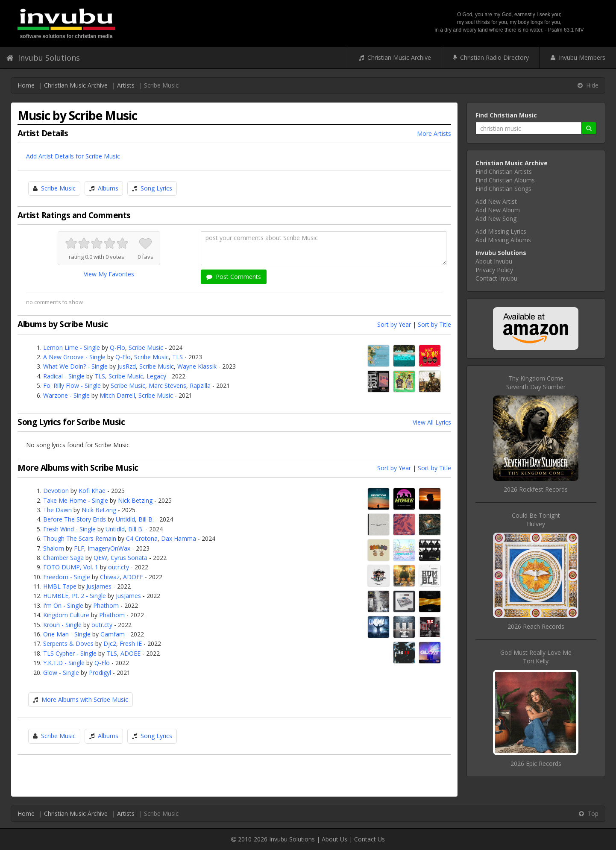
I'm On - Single (63, 605)
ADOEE (133, 577)
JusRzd (127, 366)
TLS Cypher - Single (70, 653)
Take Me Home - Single (76, 500)
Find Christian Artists (504, 171)
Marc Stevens (167, 385)
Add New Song (496, 218)
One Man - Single (67, 634)
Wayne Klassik (197, 366)
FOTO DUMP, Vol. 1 (71, 567)
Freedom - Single (67, 577)
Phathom (106, 605)
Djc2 (110, 643)
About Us (334, 839)
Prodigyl (100, 673)
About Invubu (494, 261)
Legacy (156, 376)
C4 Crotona (142, 538)
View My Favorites (109, 274)
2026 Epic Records (536, 764)
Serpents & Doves (68, 643)
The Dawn (57, 510)
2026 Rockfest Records (536, 489)
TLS (177, 357)
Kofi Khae (92, 491)
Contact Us (370, 839)
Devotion (56, 491)
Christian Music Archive (395, 57)
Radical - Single (64, 376)
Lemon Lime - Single (72, 347)
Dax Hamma (179, 538)
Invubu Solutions (43, 58)
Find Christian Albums (505, 180)
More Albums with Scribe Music (85, 699)
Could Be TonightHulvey (536, 520)
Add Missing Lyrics (501, 231)
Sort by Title (434, 324)
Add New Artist (496, 201)
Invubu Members (578, 57)
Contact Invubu (496, 278)
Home (26, 85)
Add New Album (498, 210)
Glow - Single (61, 673)
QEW (100, 558)
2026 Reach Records (536, 626)
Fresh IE (131, 643)
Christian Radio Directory (491, 57)
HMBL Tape (60, 586)
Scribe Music (58, 188)
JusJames (99, 586)
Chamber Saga (63, 558)
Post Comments (234, 277)
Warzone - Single (66, 395)
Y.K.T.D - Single (64, 663)
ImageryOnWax (109, 548)
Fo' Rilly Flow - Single (72, 385)
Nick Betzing (135, 500)
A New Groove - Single (74, 357)
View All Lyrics (432, 422)
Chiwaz (110, 577)
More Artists (434, 133)
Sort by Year (394, 324)
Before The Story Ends (75, 519)
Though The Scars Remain (80, 538)
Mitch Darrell (117, 395)
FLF (79, 548)
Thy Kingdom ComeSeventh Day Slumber (536, 382)
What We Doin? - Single (75, 366)
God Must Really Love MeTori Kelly (536, 657)
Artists (126, 85)
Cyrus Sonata (129, 558)
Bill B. (146, 519)
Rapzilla (200, 385)
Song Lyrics (156, 188)
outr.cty (119, 567)
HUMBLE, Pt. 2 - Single (75, 596)
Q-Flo (117, 347)
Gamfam (113, 634)
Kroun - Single (62, 625)
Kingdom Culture (66, 615)
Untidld (125, 519)
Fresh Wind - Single (69, 529)
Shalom (54, 548)
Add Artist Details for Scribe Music (73, 156)
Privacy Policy (494, 270)
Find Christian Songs (503, 189)
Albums (108, 188)
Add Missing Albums (503, 240)
